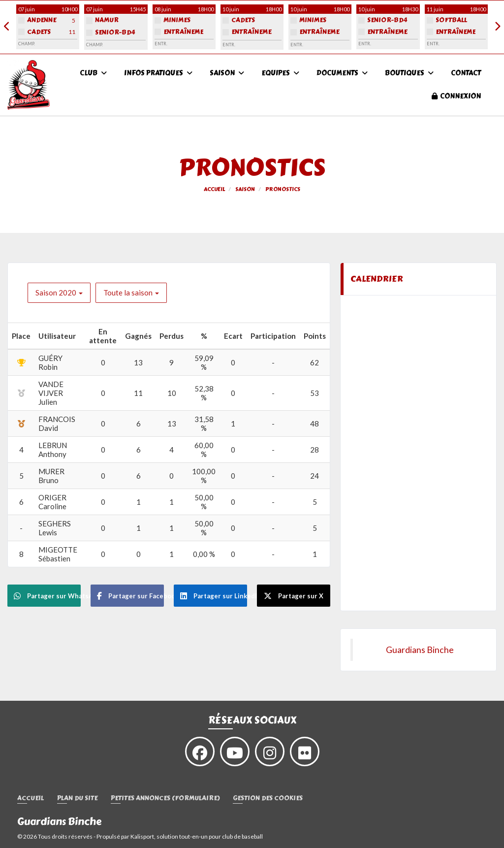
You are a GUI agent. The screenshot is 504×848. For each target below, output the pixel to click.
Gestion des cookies (268, 799)
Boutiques (409, 73)
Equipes (280, 73)
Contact (466, 73)
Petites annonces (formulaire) (165, 799)
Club (93, 73)
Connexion (456, 96)
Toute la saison (131, 293)
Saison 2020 (59, 293)
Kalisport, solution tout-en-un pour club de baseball (197, 836)
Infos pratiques (158, 73)
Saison (227, 73)
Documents (342, 73)
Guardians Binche (420, 650)
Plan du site (77, 799)
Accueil (31, 799)
